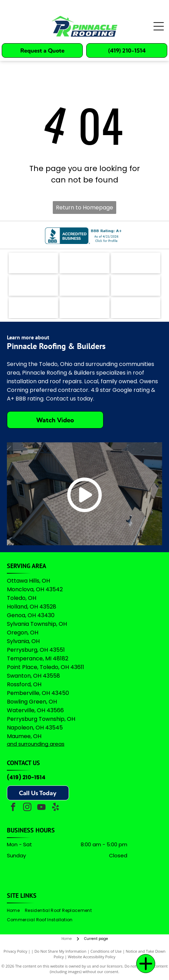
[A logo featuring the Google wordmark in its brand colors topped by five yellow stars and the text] (136, 308)
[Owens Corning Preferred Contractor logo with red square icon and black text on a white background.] (84, 308)
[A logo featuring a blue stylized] (84, 285)
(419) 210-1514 (26, 777)
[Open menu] (159, 26)
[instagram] (27, 808)
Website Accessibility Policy (92, 957)
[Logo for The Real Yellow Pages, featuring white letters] (33, 285)
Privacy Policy (15, 951)
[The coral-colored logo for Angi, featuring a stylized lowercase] (84, 263)
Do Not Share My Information (61, 951)
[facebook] (13, 808)
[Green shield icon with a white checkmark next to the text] (136, 285)
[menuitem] (16, 911)
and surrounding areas (36, 744)
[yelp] (56, 808)
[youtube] (41, 808)
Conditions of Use (106, 951)
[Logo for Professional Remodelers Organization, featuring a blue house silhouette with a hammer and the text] (33, 308)
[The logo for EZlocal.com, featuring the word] (33, 263)
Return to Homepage (84, 208)
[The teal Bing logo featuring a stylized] (136, 263)
